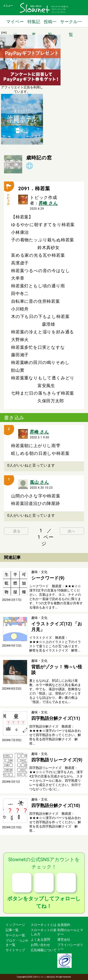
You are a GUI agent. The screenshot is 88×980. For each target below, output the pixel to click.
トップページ (15, 925)
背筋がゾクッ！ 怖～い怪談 (57, 670)
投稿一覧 (50, 24)
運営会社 (64, 940)
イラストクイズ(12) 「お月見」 (57, 627)
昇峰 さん (48, 203)
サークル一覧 (71, 24)
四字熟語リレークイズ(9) (57, 760)
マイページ (15, 24)
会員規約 (64, 925)
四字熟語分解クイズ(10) (56, 806)
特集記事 (34, 24)
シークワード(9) (48, 578)
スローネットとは (44, 925)
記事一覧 (12, 930)
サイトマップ (15, 950)
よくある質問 (40, 940)
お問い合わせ (40, 945)
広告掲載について (44, 950)
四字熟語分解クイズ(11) (56, 718)
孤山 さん (39, 482)
